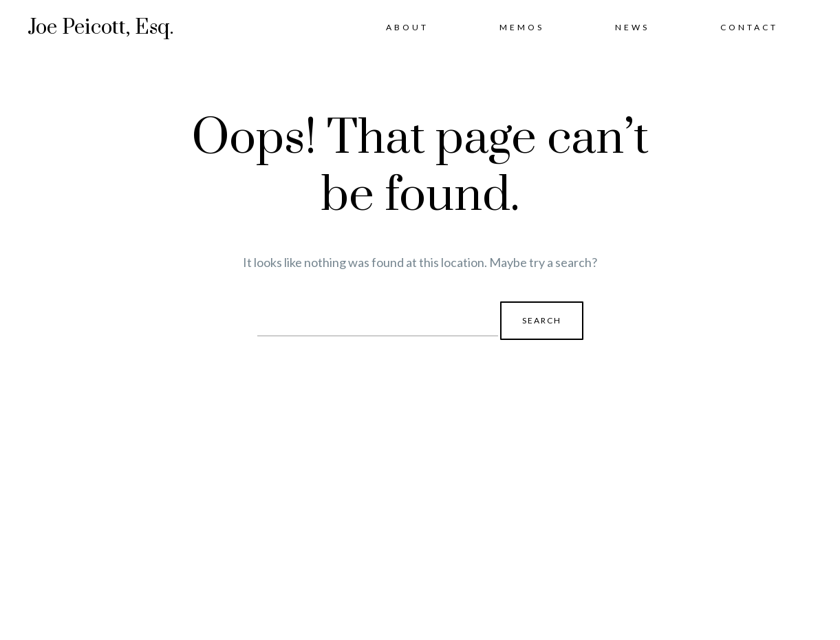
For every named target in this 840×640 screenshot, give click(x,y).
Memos (522, 27)
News (632, 27)
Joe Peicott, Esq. (100, 28)
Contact (749, 27)
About (407, 27)
